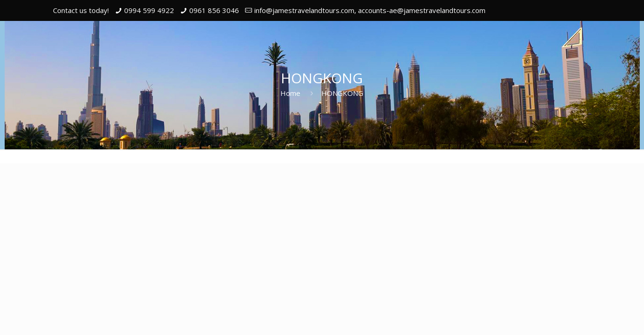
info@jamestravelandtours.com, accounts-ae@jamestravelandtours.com (370, 10)
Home (290, 93)
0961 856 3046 (214, 10)
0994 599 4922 (149, 10)
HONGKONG (342, 93)
